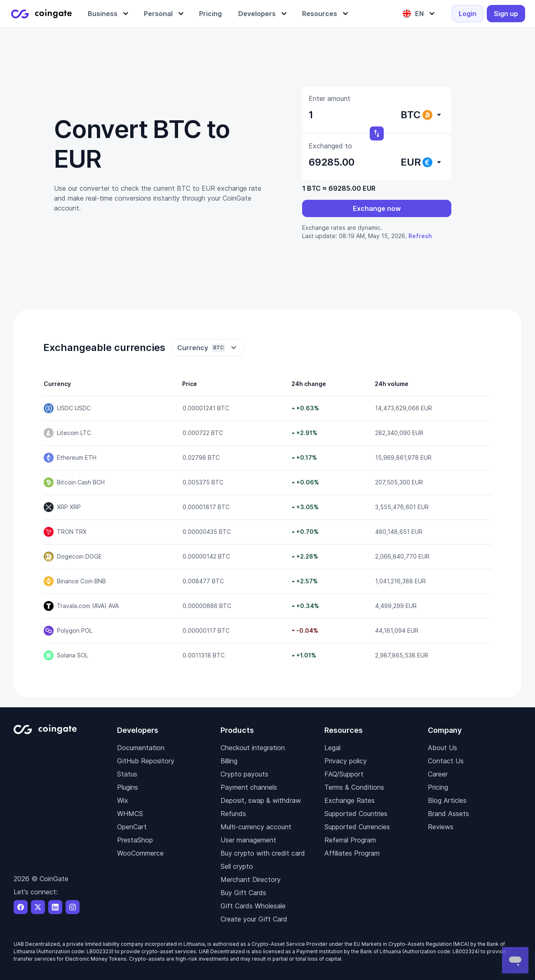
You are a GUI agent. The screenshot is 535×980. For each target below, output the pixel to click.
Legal (332, 748)
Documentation (141, 748)
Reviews (441, 827)
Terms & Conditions (354, 787)
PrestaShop (135, 840)
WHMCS (130, 814)
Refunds (233, 814)
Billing (229, 761)
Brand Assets (448, 814)
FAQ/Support (344, 774)
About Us (442, 748)
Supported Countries (356, 814)
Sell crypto (237, 866)
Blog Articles (447, 800)
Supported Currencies (357, 827)
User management (248, 840)
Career (438, 774)
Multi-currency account (256, 827)
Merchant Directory (251, 879)
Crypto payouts (244, 774)
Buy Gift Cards (243, 893)
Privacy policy (346, 761)
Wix (123, 800)
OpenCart (132, 827)
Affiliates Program (352, 853)
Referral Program (350, 840)
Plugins (128, 787)
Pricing (438, 787)
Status (127, 774)
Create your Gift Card (254, 919)
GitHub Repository (146, 761)
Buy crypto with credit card (263, 853)
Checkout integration (253, 748)
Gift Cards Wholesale (253, 906)
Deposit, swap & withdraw (261, 800)
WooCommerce (140, 853)
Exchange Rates (350, 800)
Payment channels (249, 787)
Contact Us (446, 761)
